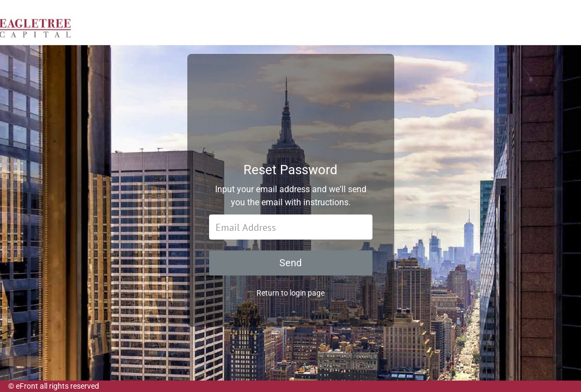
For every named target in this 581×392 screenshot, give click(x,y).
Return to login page (290, 298)
